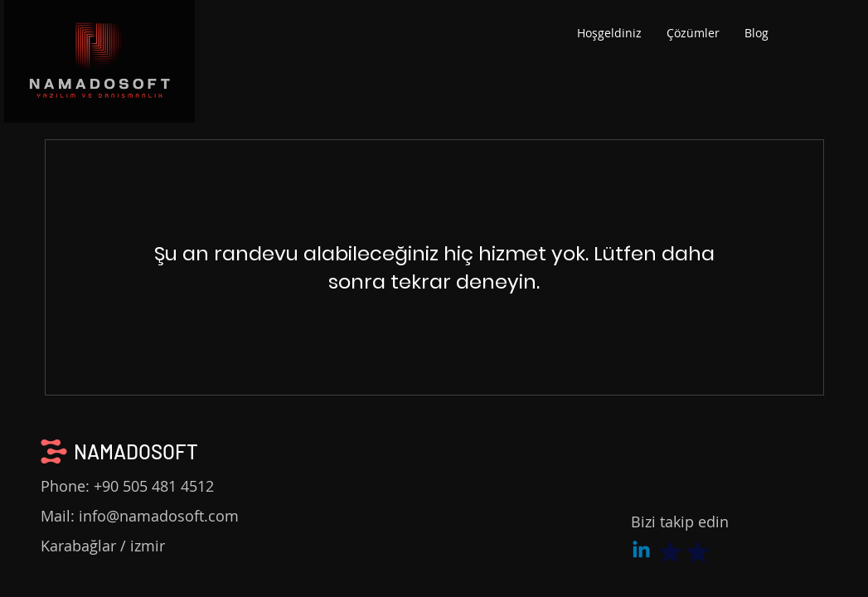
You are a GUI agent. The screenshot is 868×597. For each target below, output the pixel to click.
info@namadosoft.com (159, 516)
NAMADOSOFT (136, 451)
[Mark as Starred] (671, 551)
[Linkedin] (641, 551)
